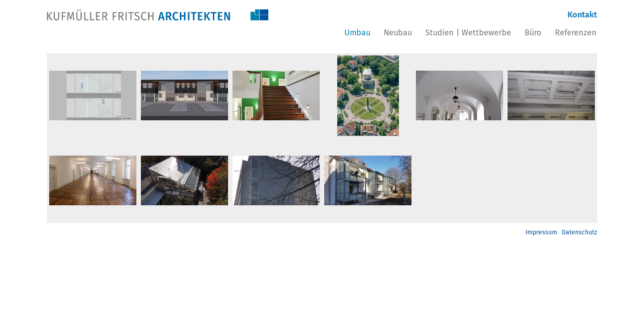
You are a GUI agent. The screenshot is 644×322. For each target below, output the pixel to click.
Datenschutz (579, 232)
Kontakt (582, 15)
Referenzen (576, 33)
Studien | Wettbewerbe (468, 33)
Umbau (357, 33)
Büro (533, 33)
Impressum (541, 232)
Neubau (398, 33)
